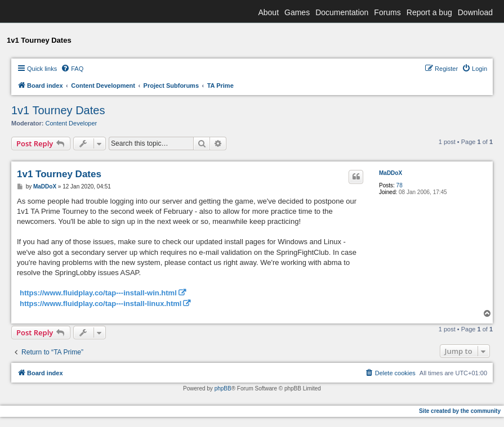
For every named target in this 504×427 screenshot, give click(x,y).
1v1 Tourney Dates (58, 110)
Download (475, 12)
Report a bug (429, 12)
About (268, 12)
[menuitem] (72, 69)
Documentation (342, 12)
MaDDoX (391, 173)
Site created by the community (460, 411)
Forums (387, 12)
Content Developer (72, 123)
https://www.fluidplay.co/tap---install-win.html (98, 293)
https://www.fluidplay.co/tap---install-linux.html (101, 304)
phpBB (223, 388)
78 (400, 185)
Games (297, 12)
